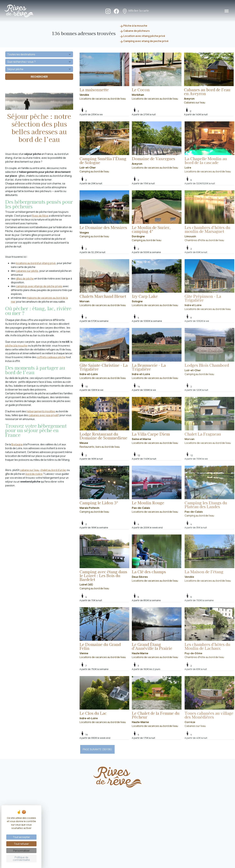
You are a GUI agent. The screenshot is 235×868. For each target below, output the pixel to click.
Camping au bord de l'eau (109, 147)
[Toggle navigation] (227, 11)
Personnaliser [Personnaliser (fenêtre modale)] (21, 851)
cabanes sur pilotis (27, 271)
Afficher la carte (136, 11)
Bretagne (17, 444)
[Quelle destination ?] (39, 54)
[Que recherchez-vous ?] (39, 62)
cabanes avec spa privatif (44, 415)
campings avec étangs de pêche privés (39, 286)
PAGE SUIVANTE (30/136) (97, 749)
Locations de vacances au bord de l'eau (104, 76)
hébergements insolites (41, 411)
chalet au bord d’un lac (53, 470)
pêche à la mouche (16, 346)
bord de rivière (34, 474)
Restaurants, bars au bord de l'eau (109, 423)
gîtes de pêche (25, 279)
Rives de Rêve (40, 216)
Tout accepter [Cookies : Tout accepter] (21, 837)
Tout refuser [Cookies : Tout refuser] (21, 844)
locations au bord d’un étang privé (36, 263)
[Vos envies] (39, 69)
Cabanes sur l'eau (209, 78)
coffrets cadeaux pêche (51, 357)
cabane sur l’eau (29, 470)
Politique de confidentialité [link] (21, 859)
